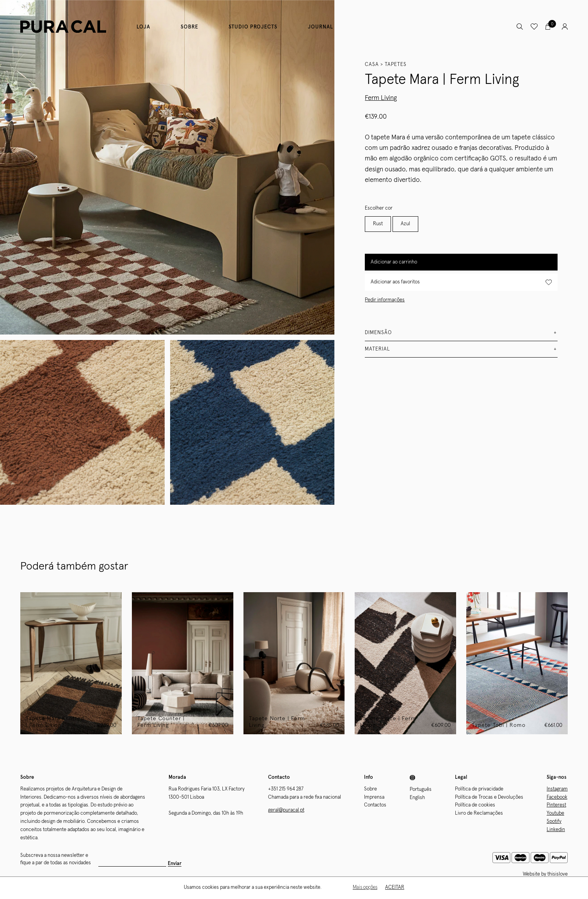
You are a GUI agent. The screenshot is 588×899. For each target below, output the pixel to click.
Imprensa (374, 797)
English (417, 798)
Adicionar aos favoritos (461, 282)
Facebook (557, 797)
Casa (372, 65)
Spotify (554, 822)
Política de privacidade (479, 789)
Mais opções (365, 888)
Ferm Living (381, 98)
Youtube (555, 813)
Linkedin (556, 830)
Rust (378, 224)
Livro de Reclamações (479, 813)
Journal (321, 27)
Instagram (557, 789)
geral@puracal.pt (286, 810)
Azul (405, 224)
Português (421, 790)
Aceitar (395, 888)
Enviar (175, 864)
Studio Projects (253, 27)
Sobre (189, 27)
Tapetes (396, 65)
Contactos (375, 805)
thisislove (558, 874)
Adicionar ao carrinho (394, 262)
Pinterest (556, 805)
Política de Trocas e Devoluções (489, 797)
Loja (143, 27)
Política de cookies (475, 805)
